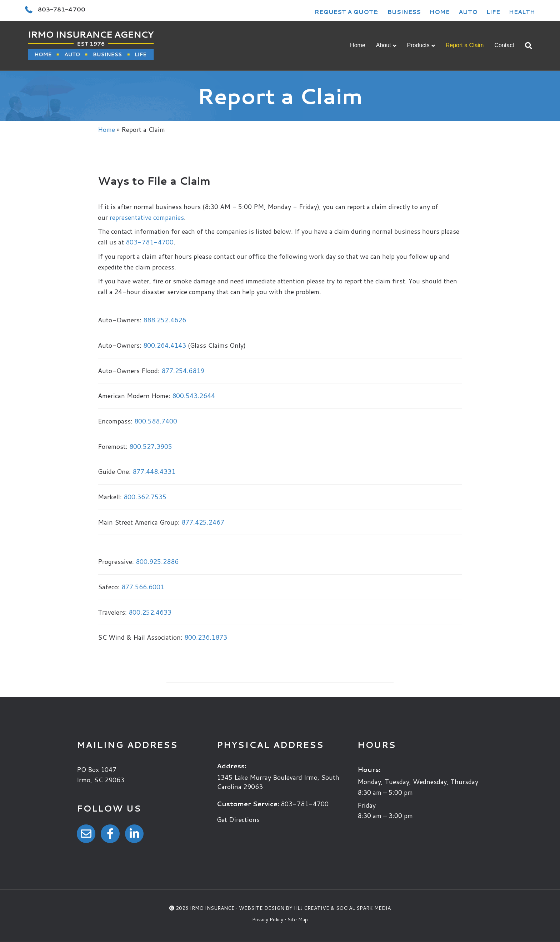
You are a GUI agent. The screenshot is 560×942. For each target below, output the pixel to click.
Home (440, 12)
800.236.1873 (206, 637)
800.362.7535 (145, 497)
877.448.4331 (154, 471)
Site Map (298, 919)
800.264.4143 (165, 345)
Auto (468, 12)
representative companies (147, 217)
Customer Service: (248, 804)
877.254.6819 (183, 371)
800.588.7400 (156, 421)
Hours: (369, 769)
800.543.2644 (194, 396)
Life (493, 12)
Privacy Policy (268, 919)
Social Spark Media (363, 908)
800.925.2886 (157, 561)
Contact (504, 45)
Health (522, 12)
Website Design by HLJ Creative (284, 908)
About (384, 45)
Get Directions (238, 819)
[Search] (526, 46)
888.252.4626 (165, 320)
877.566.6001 (143, 587)
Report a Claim (465, 45)
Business (404, 12)
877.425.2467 (203, 522)
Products (418, 45)
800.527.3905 (151, 446)
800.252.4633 (150, 612)
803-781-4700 (150, 242)
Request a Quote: (347, 12)
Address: (231, 766)
